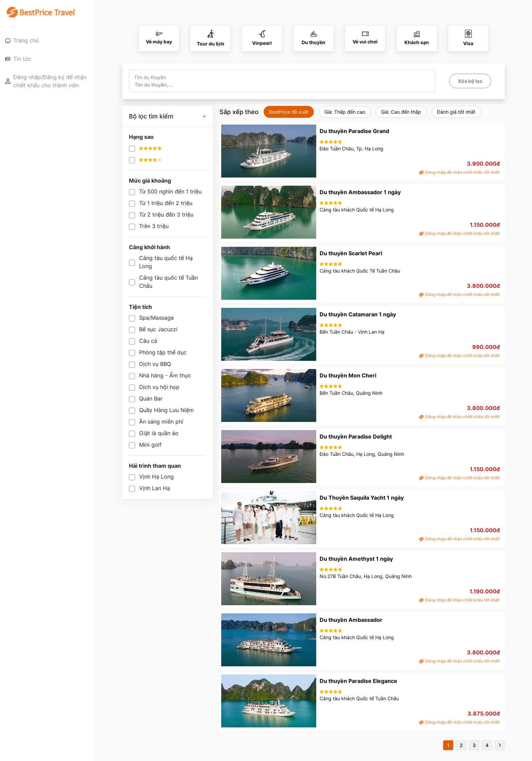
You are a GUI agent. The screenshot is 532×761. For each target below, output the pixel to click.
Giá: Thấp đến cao (345, 112)
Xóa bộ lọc (470, 81)
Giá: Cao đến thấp (401, 112)
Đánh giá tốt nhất (456, 112)
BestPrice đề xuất (289, 112)
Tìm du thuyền (150, 77)
